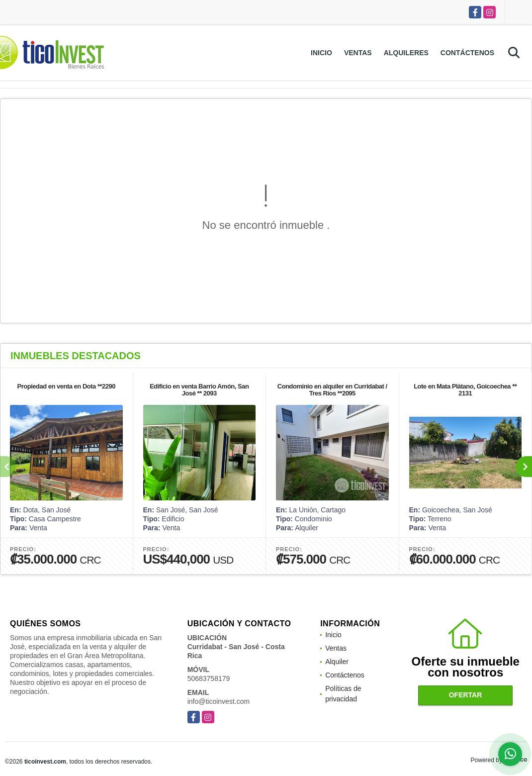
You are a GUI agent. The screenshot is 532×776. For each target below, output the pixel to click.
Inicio (321, 53)
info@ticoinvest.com (219, 701)
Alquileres (406, 53)
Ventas (358, 53)
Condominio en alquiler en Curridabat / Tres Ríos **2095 (332, 390)
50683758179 (209, 679)
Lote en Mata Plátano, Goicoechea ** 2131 (465, 390)
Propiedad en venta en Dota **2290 (66, 386)
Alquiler (337, 662)
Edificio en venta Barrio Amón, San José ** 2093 (199, 390)
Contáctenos (467, 53)
